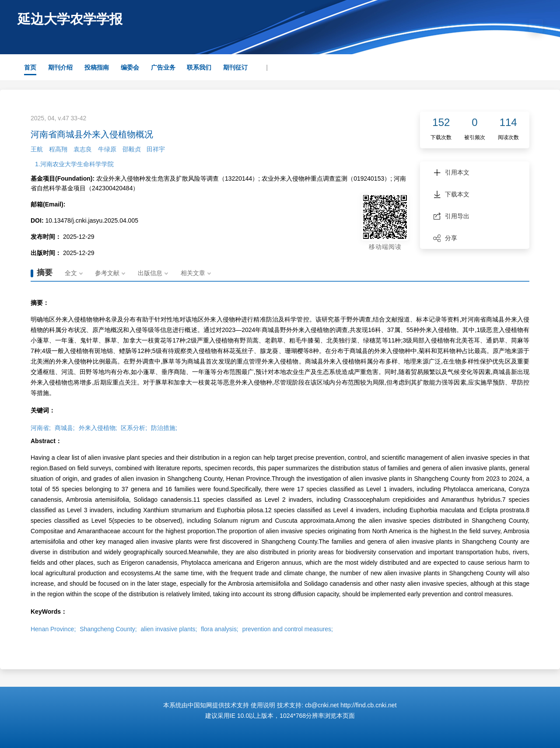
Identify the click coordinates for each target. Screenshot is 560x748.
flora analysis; (220, 629)
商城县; (65, 428)
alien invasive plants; (169, 629)
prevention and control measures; (288, 629)
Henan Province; (53, 629)
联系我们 (199, 67)
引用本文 (451, 172)
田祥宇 (156, 149)
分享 (445, 238)
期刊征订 (235, 67)
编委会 (130, 67)
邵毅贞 (132, 149)
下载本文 (451, 194)
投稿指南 (97, 67)
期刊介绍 (60, 67)
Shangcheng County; (108, 629)
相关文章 (193, 273)
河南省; (41, 428)
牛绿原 (107, 149)
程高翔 (58, 149)
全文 (71, 273)
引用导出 (451, 216)
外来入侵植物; (98, 428)
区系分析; (134, 428)
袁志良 (83, 149)
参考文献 (108, 273)
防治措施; (164, 428)
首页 (30, 67)
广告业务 (163, 67)
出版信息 (150, 273)
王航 (37, 149)
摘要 (45, 273)
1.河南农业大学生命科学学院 (74, 164)
